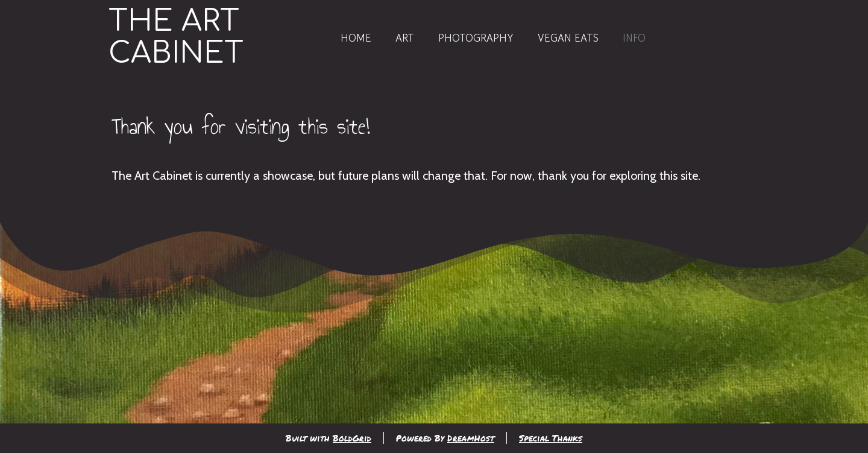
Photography (476, 38)
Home (356, 38)
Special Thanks (551, 438)
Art (405, 38)
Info (634, 38)
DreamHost (471, 438)
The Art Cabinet (176, 38)
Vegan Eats (568, 38)
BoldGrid (352, 438)
